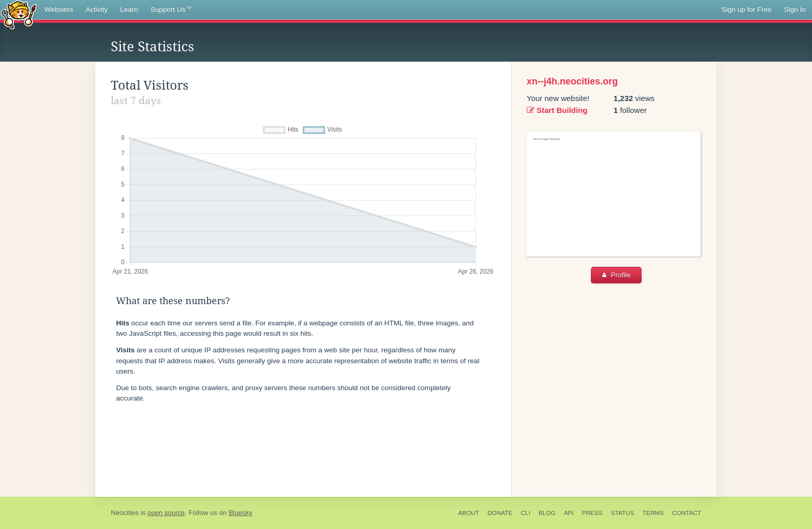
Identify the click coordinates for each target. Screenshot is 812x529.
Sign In (795, 10)
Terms (653, 513)
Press (592, 513)
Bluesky (240, 513)
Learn (129, 10)
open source (166, 513)
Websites (59, 10)
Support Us (171, 10)
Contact (687, 513)
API (569, 513)
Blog (547, 513)
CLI (526, 513)
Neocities (125, 513)
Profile (617, 275)
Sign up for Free (746, 10)
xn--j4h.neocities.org (572, 81)
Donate (500, 513)
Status (623, 513)
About (469, 513)
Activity (97, 10)
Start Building (557, 110)
